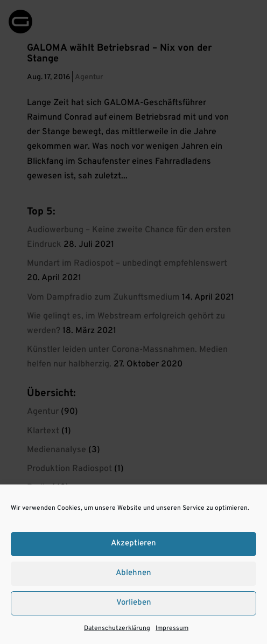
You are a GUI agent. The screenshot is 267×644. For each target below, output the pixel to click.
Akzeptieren (133, 543)
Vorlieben (134, 603)
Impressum (172, 628)
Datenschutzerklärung (117, 628)
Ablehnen (133, 573)
